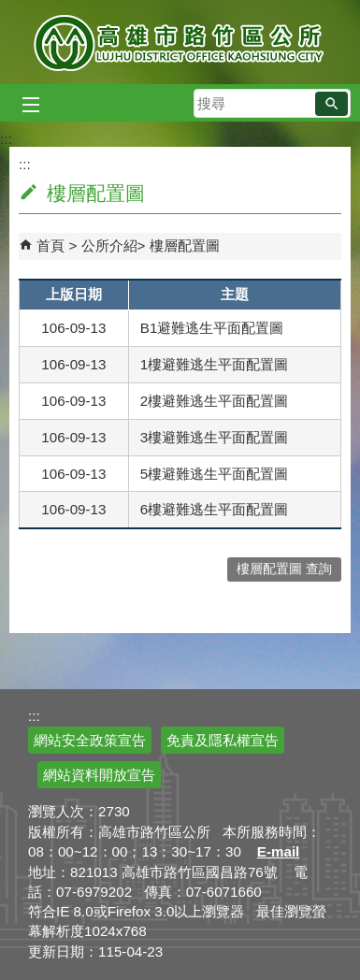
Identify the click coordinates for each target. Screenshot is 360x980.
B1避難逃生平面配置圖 (212, 328)
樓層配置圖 (185, 245)
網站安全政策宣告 (90, 740)
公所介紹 (109, 245)
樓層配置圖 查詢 (284, 569)
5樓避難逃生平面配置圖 (214, 474)
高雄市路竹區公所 (180, 42)
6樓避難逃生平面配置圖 (214, 509)
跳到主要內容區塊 (10, 10)
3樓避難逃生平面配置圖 (214, 437)
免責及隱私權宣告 (223, 740)
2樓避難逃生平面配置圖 (214, 401)
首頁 (50, 245)
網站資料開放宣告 (99, 775)
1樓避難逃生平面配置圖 (214, 364)
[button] (331, 104)
